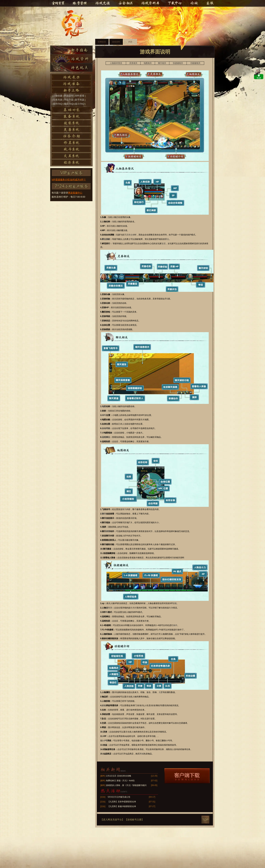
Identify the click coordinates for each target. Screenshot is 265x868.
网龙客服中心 (75, 193)
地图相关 (148, 63)
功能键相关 (195, 63)
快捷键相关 (178, 63)
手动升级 (69, 100)
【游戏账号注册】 (134, 820)
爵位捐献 (106, 239)
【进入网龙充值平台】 (112, 820)
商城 (142, 754)
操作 (175, 625)
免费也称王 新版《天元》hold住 (120, 781)
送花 (164, 244)
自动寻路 (106, 428)
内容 (130, 42)
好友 (104, 705)
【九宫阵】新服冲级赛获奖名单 (122, 806)
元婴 (161, 692)
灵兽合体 (130, 235)
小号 (105, 741)
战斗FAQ (80, 104)
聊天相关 (162, 63)
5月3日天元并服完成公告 (119, 797)
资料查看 (80, 96)
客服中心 (209, 3)
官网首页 (58, 3)
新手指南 (71, 50)
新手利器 (80, 100)
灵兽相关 (133, 63)
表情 (108, 531)
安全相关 (126, 3)
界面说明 (69, 96)
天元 (76, 25)
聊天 (124, 509)
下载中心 (175, 3)
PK (107, 612)
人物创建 (58, 96)
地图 (104, 406)
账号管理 (80, 3)
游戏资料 (71, 59)
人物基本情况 (116, 63)
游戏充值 (103, 3)
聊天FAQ (69, 104)
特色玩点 (71, 68)
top (205, 820)
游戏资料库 (150, 3)
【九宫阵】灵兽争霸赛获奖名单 (122, 802)
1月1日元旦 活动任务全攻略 (119, 776)
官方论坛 (195, 3)
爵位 (167, 239)
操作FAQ (58, 104)
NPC (104, 415)
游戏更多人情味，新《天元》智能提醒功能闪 (126, 785)
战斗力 (109, 608)
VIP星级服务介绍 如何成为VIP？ (69, 180)
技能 (175, 603)
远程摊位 (106, 437)
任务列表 (58, 100)
